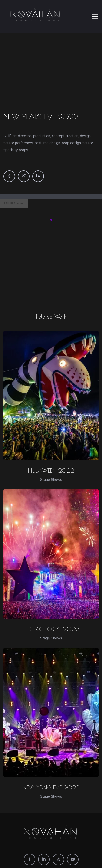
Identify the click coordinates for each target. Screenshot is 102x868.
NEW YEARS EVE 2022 (51, 782)
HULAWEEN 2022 (51, 465)
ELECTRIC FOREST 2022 (51, 624)
